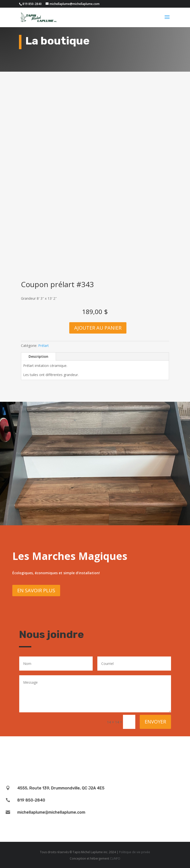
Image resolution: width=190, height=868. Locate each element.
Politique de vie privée (135, 852)
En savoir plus (36, 590)
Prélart (43, 346)
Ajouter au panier (98, 328)
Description (38, 356)
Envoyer (155, 722)
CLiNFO (115, 858)
